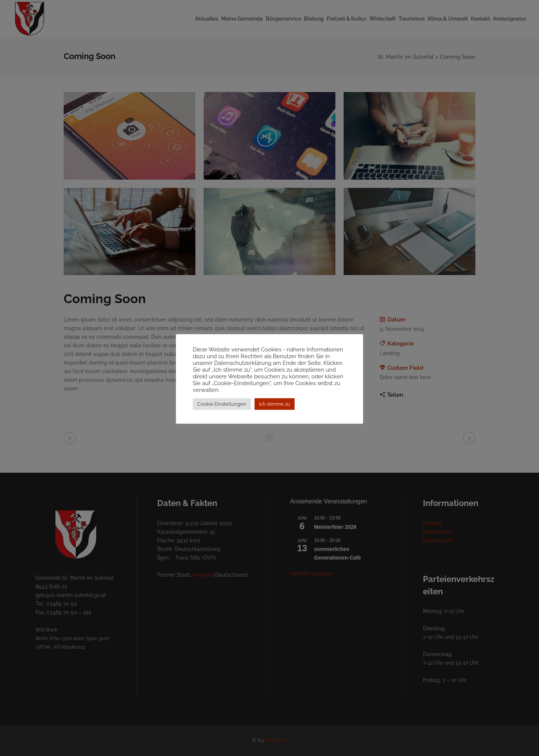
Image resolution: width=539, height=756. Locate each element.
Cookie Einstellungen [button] (222, 407)
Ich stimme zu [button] (275, 407)
